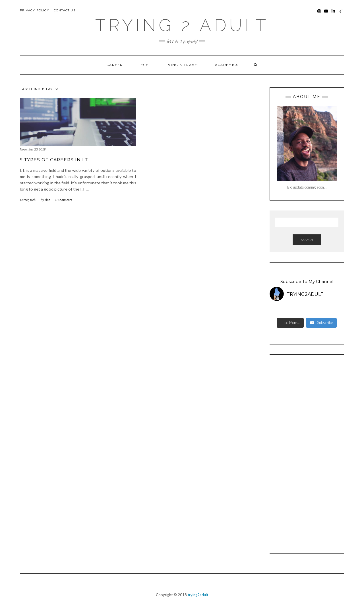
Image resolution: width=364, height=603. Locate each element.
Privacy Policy (35, 10)
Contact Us (65, 10)
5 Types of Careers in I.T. (54, 160)
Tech (144, 65)
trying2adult (198, 595)
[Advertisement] (307, 451)
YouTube (326, 14)
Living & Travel (182, 65)
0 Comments (64, 200)
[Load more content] (290, 323)
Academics (227, 65)
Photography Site (341, 14)
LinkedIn (333, 14)
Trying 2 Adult (182, 25)
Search (307, 240)
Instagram (319, 14)
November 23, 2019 (33, 149)
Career (115, 65)
